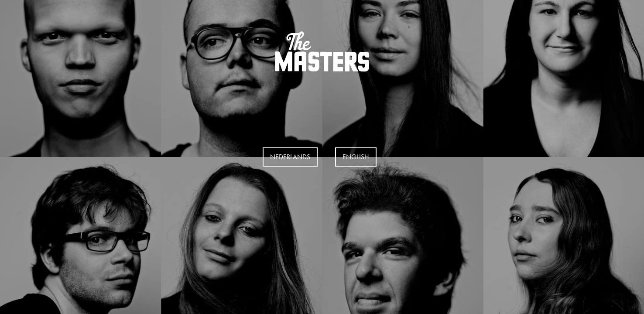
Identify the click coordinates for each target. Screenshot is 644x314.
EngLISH (356, 157)
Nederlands (290, 157)
